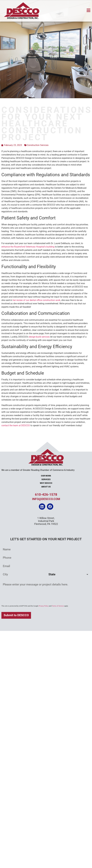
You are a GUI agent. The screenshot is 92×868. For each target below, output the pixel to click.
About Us (46, 487)
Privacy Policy (44, 606)
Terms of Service (58, 606)
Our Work (46, 476)
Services (46, 479)
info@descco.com (46, 499)
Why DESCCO (46, 483)
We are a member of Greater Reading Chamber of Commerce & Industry (38, 470)
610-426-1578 (46, 495)
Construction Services (38, 145)
